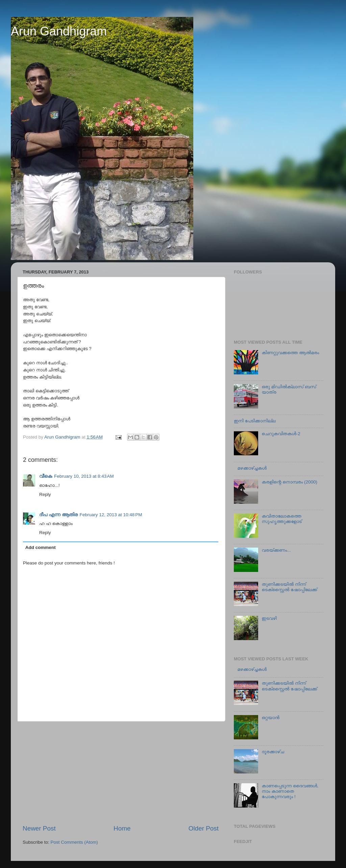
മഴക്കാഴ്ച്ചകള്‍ (252, 468)
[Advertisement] (121, 773)
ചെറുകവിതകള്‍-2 (281, 434)
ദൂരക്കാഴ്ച (273, 752)
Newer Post (39, 828)
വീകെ (46, 476)
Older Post (204, 828)
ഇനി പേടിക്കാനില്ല (255, 421)
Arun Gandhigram (59, 31)
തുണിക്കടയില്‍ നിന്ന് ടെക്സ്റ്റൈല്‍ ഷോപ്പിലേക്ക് (289, 587)
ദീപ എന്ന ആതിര (58, 515)
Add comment (41, 547)
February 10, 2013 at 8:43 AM (84, 476)
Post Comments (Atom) (74, 842)
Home (122, 828)
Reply (45, 494)
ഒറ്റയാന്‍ (270, 718)
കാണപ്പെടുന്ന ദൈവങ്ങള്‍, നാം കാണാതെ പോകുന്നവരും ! (290, 791)
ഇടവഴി (269, 618)
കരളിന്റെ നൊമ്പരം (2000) (289, 482)
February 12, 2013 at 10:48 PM (111, 515)
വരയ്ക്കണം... (276, 550)
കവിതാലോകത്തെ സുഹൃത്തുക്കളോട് (281, 519)
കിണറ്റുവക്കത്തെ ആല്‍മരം (290, 353)
